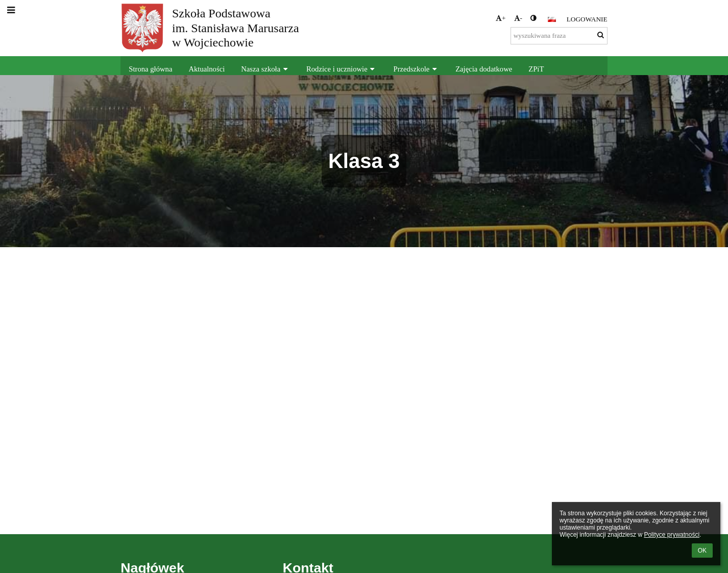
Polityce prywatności (672, 535)
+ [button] (501, 18)
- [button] (518, 18)
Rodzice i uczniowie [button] (342, 69)
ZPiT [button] (536, 69)
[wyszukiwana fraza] (559, 36)
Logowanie (587, 19)
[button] (552, 19)
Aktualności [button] (207, 69)
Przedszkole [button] (417, 69)
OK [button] (702, 551)
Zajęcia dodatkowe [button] (484, 69)
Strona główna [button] (150, 69)
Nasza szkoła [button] (265, 69)
